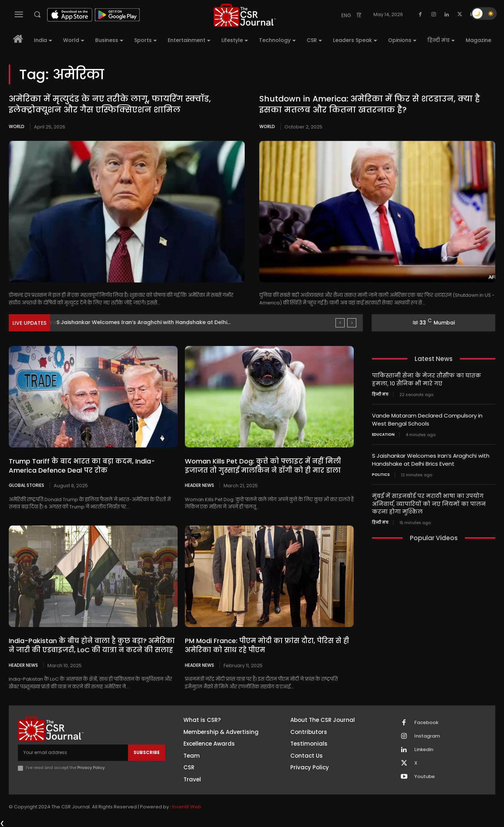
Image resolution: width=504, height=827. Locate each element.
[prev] (340, 323)
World (17, 126)
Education (383, 433)
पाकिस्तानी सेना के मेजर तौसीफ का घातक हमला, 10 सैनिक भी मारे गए (427, 379)
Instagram (427, 736)
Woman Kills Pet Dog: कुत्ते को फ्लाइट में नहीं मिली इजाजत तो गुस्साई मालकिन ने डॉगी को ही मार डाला (263, 466)
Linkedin (424, 750)
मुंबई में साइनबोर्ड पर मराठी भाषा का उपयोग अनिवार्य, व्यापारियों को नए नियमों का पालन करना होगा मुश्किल (429, 501)
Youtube (424, 777)
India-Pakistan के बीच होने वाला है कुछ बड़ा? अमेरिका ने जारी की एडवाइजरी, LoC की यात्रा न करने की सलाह (92, 645)
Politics (381, 473)
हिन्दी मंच (380, 394)
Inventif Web (187, 807)
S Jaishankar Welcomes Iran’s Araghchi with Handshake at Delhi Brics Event (431, 458)
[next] (352, 323)
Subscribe (147, 752)
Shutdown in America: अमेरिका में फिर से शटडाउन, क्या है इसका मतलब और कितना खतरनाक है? (370, 104)
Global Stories (26, 485)
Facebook (426, 723)
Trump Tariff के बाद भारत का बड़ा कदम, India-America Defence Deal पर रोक (82, 466)
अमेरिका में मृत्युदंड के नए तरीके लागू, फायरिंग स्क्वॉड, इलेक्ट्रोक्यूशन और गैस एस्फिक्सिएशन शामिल (110, 104)
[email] (73, 753)
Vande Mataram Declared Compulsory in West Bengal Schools (139, 322)
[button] (37, 14)
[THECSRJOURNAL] (245, 15)
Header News (199, 485)
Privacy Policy (91, 768)
